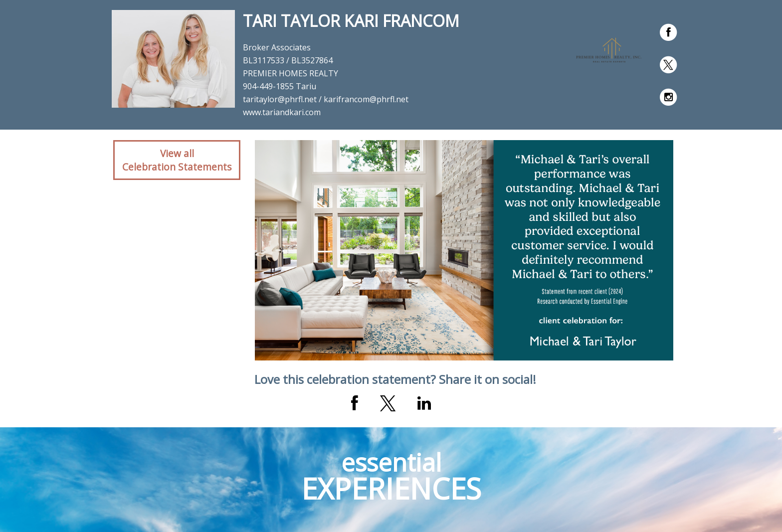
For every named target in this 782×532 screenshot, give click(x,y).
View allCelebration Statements (177, 160)
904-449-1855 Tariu (280, 86)
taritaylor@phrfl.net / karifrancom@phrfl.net (326, 99)
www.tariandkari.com (282, 112)
